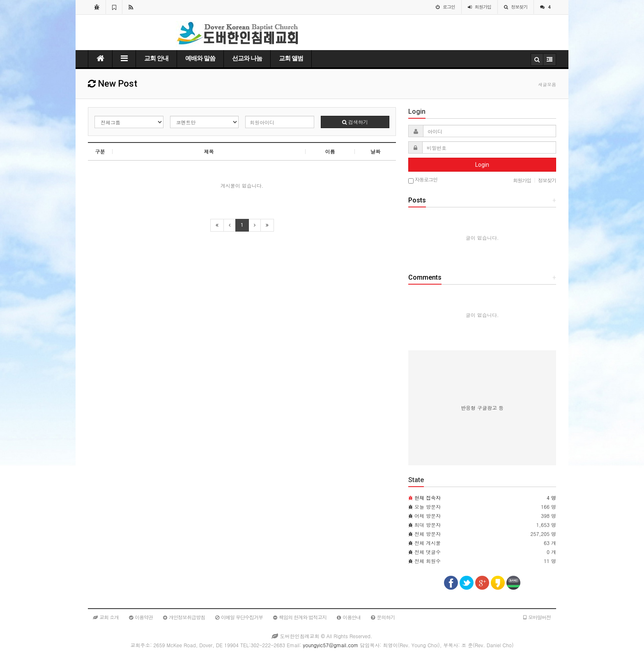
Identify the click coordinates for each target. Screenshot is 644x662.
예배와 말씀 (200, 58)
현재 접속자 (428, 498)
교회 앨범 (291, 58)
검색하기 (355, 122)
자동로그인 (423, 180)
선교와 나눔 (247, 58)
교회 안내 (156, 58)
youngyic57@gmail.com (330, 645)
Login (482, 165)
